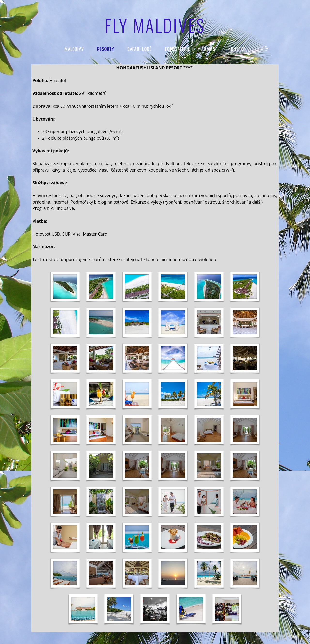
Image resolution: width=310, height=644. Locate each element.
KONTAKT (237, 49)
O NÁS (209, 49)
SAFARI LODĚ (140, 49)
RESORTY (105, 49)
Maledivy (74, 49)
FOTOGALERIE (178, 49)
